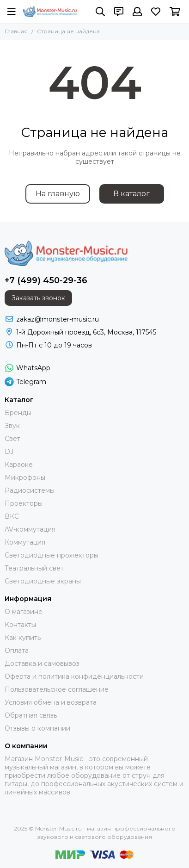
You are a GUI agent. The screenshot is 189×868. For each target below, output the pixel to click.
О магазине (24, 612)
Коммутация (25, 542)
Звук (12, 426)
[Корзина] (175, 12)
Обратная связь (31, 715)
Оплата (17, 651)
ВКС (12, 516)
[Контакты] (119, 12)
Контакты (20, 625)
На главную (58, 194)
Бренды (18, 413)
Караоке (19, 465)
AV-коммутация (30, 529)
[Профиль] (137, 12)
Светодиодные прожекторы (52, 555)
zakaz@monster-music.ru (58, 319)
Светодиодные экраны (43, 581)
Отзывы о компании (37, 728)
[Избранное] (156, 12)
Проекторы (24, 503)
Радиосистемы (30, 490)
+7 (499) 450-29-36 (46, 280)
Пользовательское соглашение (57, 689)
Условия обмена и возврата (51, 702)
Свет (12, 439)
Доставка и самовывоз (42, 663)
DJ (9, 452)
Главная (16, 31)
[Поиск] (100, 12)
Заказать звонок (38, 298)
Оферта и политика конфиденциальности (74, 676)
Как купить (23, 638)
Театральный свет (34, 568)
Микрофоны (25, 477)
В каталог (131, 194)
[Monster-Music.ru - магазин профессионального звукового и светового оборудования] (50, 12)
